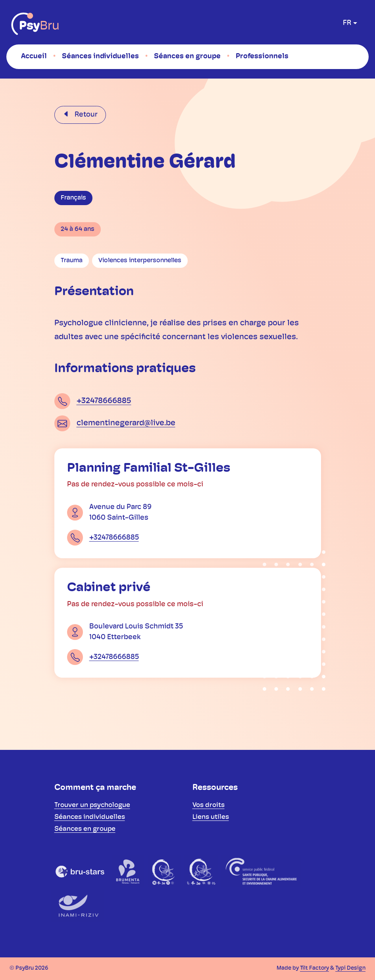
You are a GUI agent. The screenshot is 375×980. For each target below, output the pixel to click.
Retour (85, 115)
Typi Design (350, 968)
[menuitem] (34, 56)
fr (347, 23)
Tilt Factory (314, 968)
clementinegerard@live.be (126, 423)
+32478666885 (104, 401)
